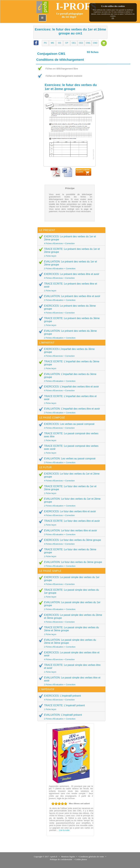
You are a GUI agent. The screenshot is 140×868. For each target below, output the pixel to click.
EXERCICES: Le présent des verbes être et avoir (70, 276)
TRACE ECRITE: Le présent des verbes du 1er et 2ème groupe (70, 252)
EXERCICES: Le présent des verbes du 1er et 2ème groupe (70, 240)
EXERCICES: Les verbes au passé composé (70, 426)
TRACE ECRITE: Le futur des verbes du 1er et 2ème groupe (70, 490)
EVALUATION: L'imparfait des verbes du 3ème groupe (70, 377)
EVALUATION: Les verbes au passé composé (70, 460)
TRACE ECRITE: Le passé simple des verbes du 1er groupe (70, 593)
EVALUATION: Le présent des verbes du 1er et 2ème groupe (70, 265)
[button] (45, 43)
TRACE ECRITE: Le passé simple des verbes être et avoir (70, 668)
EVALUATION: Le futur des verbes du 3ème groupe (70, 564)
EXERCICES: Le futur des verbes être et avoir (70, 513)
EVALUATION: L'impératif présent (70, 717)
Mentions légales (68, 857)
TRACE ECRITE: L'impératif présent (70, 707)
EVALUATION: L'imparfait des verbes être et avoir (70, 410)
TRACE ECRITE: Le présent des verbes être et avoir (70, 287)
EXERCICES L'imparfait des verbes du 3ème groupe (70, 352)
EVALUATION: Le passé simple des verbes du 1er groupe (70, 606)
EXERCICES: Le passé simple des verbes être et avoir (70, 656)
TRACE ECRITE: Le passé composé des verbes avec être (70, 437)
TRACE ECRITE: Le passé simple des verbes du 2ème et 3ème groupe (70, 631)
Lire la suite (64, 830)
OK (113, 18)
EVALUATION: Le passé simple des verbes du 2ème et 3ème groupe (70, 643)
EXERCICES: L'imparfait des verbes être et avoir (70, 388)
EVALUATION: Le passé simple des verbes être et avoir (70, 681)
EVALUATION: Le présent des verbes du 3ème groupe (70, 334)
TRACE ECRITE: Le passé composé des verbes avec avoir (70, 449)
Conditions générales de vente (92, 857)
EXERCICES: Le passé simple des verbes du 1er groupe (70, 581)
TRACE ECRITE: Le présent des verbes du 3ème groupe (70, 322)
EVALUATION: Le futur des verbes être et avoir (70, 532)
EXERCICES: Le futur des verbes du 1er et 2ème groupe (70, 477)
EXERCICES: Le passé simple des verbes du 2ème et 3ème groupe (70, 618)
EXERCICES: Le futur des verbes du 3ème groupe (70, 542)
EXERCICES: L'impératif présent (70, 698)
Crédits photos (82, 859)
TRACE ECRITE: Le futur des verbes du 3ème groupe (70, 553)
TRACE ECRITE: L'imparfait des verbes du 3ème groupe (70, 365)
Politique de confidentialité (61, 859)
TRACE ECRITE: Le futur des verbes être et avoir (70, 523)
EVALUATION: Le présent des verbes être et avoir (70, 298)
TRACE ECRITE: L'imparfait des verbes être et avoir (70, 400)
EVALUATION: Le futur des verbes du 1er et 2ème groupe (70, 502)
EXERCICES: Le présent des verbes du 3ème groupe (70, 309)
